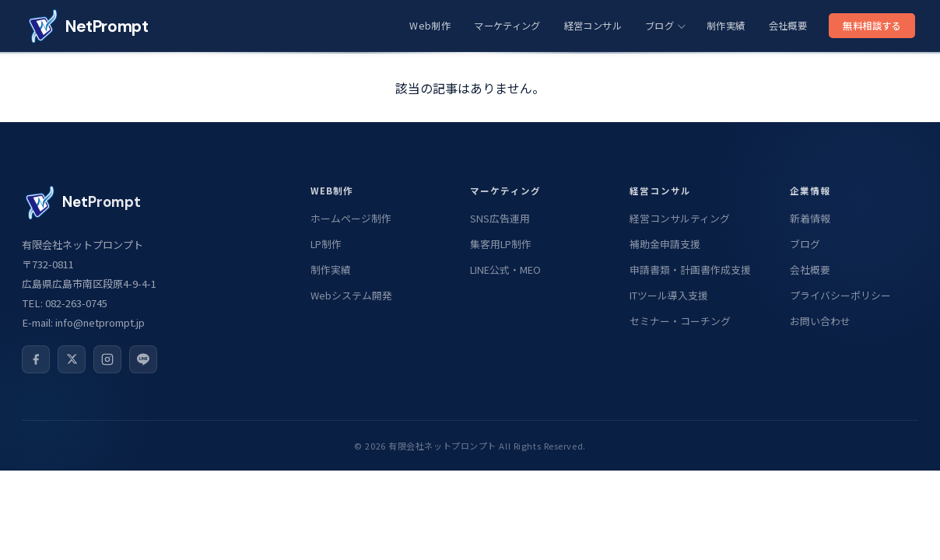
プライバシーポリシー (840, 295)
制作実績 (726, 26)
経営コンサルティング (680, 218)
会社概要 (788, 26)
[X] (72, 359)
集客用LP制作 (501, 244)
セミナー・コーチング (680, 321)
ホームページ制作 (351, 218)
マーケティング (507, 26)
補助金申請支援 (665, 244)
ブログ (665, 26)
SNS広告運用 (500, 218)
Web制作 (430, 26)
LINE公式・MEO (505, 269)
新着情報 (810, 218)
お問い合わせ (820, 321)
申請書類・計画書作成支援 (690, 269)
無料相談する (872, 26)
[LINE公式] (143, 359)
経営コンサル (593, 26)
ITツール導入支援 (669, 295)
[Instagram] (107, 359)
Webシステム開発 (351, 295)
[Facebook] (36, 359)
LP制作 (326, 244)
